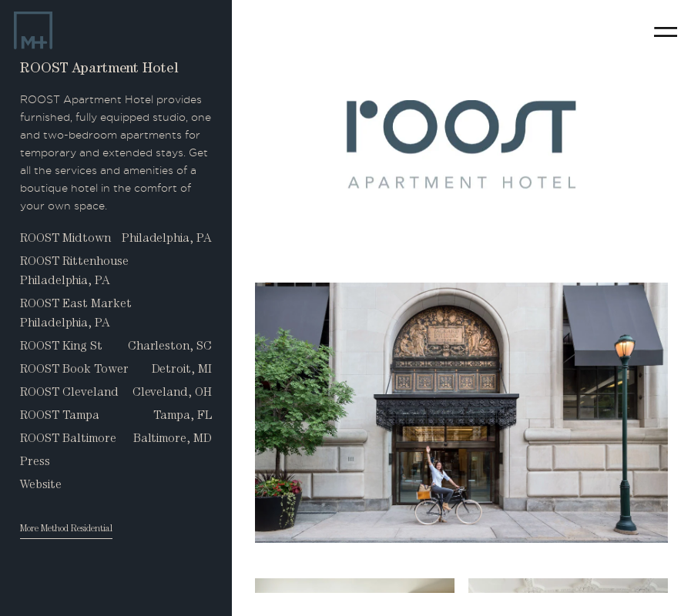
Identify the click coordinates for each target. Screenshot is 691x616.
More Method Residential (66, 530)
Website (41, 486)
